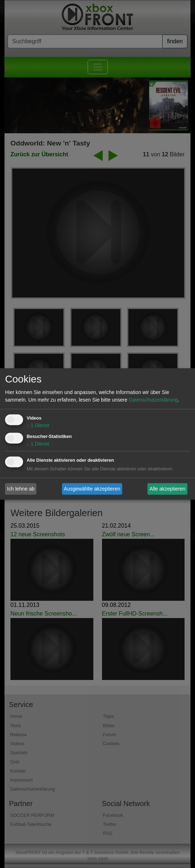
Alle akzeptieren (168, 489)
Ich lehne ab (21, 489)
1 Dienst (38, 426)
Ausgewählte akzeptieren (92, 489)
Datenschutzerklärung (153, 400)
